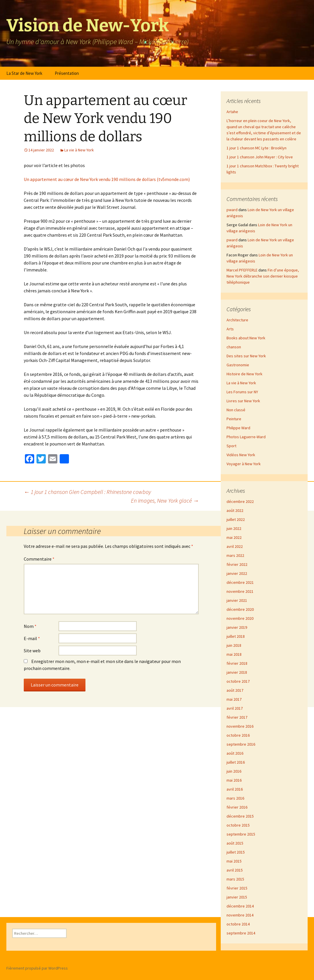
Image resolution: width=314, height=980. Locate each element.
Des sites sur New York (246, 356)
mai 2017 (234, 699)
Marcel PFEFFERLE (242, 270)
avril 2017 (235, 708)
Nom (30, 626)
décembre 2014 (240, 906)
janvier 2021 (237, 600)
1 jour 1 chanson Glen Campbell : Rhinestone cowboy (87, 492)
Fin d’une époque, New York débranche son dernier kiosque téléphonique (263, 276)
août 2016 (235, 753)
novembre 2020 (240, 618)
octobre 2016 (238, 735)
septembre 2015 (241, 834)
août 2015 (235, 843)
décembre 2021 (240, 582)
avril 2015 (235, 870)
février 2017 (237, 717)
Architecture (237, 320)
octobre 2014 (238, 924)
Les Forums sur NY (242, 392)
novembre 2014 (240, 915)
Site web (32, 651)
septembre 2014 (241, 933)
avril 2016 (235, 789)
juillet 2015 (236, 852)
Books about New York (246, 338)
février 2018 (237, 663)
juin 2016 (234, 771)
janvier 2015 (237, 897)
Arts (230, 329)
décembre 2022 (240, 501)
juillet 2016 (236, 762)
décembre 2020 (240, 609)
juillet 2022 (236, 519)
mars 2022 (235, 555)
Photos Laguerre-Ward (246, 437)
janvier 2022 (237, 573)
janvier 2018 (237, 672)
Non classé (236, 410)
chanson (234, 347)
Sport (231, 446)
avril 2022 (235, 546)
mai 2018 (234, 654)
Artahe (232, 112)
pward (232, 210)
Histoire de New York (244, 374)
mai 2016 (234, 780)
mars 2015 (235, 879)
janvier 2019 (237, 627)
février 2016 (237, 807)
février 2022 (237, 564)
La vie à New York (79, 150)
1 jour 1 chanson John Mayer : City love (260, 157)
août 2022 (235, 510)
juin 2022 (234, 528)
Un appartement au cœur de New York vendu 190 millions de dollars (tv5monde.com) (107, 179)
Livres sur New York (243, 401)
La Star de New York (24, 73)
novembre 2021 (240, 591)
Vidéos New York (241, 455)
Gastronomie (238, 365)
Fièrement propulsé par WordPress (37, 968)
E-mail (32, 638)
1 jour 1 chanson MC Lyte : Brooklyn (257, 148)
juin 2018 (234, 645)
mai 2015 (234, 861)
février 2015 (237, 888)
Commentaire (39, 559)
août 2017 (235, 690)
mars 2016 (235, 798)
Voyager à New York (244, 464)
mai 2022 (234, 537)
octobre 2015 (238, 825)
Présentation (67, 73)
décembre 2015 (240, 816)
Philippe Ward (238, 428)
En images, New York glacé (165, 500)
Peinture (234, 419)
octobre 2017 (238, 681)
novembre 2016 (240, 726)
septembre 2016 (241, 744)
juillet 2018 (236, 636)
